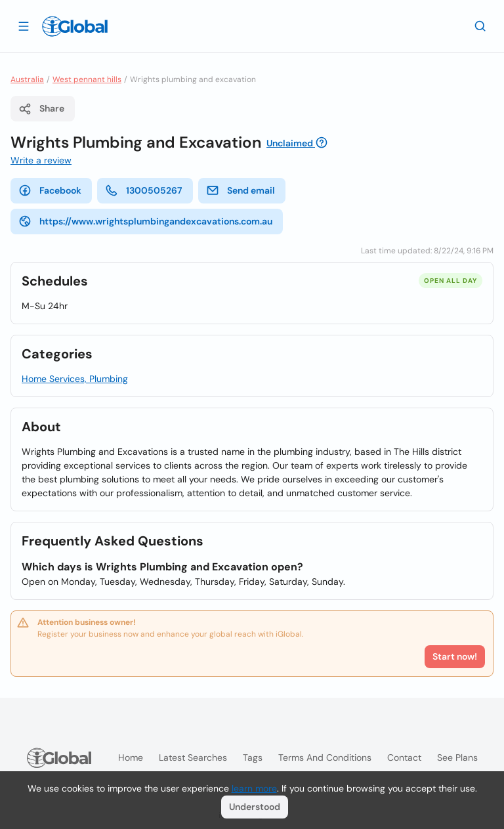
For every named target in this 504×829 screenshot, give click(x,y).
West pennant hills (87, 79)
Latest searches (193, 757)
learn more (254, 788)
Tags (253, 757)
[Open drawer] (24, 26)
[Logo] (75, 26)
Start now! (455, 656)
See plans (457, 757)
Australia (27, 79)
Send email (241, 190)
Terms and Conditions (325, 757)
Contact (404, 757)
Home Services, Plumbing (75, 379)
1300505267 (144, 190)
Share (41, 109)
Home (131, 757)
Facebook (50, 190)
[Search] (480, 26)
